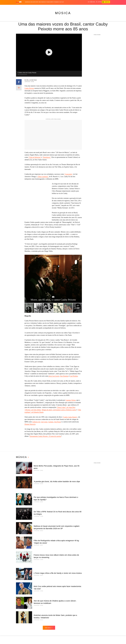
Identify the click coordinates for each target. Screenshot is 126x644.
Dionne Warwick (30, 424)
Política (34, 6)
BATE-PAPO (36, 2)
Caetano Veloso (71, 400)
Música (63, 13)
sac (89, 2)
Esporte (54, 6)
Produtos (19, 6)
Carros (39, 6)
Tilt (79, 6)
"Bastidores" (47, 157)
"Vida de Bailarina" (35, 157)
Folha (50, 6)
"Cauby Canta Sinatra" (70, 417)
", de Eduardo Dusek (37, 412)
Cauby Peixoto (29, 88)
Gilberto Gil (36, 422)
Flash (24, 6)
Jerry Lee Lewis (54, 376)
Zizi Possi (58, 422)
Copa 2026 (60, 6)
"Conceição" (68, 174)
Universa (70, 6)
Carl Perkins (74, 376)
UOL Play (62, 2)
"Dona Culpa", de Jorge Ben (66, 407)
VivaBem (76, 6)
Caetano (51, 422)
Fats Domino (64, 376)
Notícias (29, 6)
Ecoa (82, 6)
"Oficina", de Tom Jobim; (33, 410)
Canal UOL (87, 6)
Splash (65, 6)
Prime (98, 6)
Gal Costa (44, 422)
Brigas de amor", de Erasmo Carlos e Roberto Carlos (59, 410)
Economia (45, 6)
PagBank (56, 2)
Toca (101, 6)
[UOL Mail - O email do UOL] (93, 2)
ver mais (49, 628)
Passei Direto (50, 2)
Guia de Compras (108, 6)
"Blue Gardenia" (43, 177)
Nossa (92, 6)
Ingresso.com (29, 2)
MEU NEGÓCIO (42, 2)
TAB (95, 6)
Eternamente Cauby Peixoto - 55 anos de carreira (45, 436)
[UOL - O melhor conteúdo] (19, 2)
